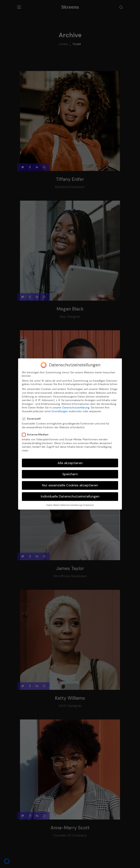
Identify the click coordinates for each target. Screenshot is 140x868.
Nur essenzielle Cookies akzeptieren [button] (70, 485)
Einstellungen (60, 411)
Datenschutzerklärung (76, 407)
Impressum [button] (89, 505)
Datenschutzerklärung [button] (71, 505)
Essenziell (33, 419)
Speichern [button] (70, 474)
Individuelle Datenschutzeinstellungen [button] (70, 496)
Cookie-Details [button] (53, 505)
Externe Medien (37, 434)
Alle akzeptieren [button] (70, 463)
